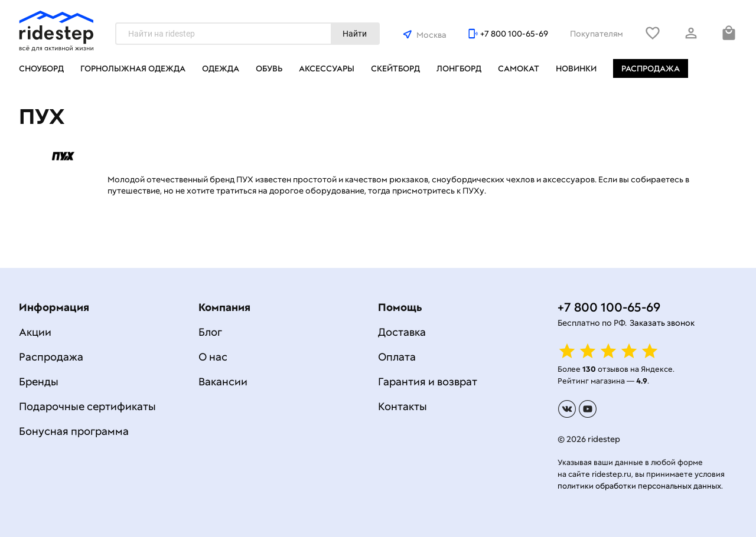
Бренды (39, 382)
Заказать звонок (662, 323)
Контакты (403, 406)
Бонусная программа (74, 431)
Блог (210, 332)
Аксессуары (327, 68)
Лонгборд (459, 68)
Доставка (402, 332)
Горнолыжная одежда (133, 68)
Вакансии (223, 382)
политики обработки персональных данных (639, 486)
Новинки (576, 68)
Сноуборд (41, 68)
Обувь (269, 68)
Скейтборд (395, 68)
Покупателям (597, 34)
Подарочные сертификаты (87, 406)
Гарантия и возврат (428, 382)
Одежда (221, 68)
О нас (213, 357)
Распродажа (651, 68)
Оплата (397, 357)
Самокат (519, 68)
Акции (35, 332)
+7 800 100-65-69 (514, 34)
